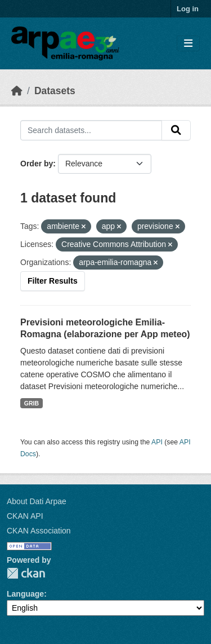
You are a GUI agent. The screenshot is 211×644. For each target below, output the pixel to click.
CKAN (26, 573)
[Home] (17, 91)
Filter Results (53, 281)
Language (25, 594)
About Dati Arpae (37, 501)
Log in (188, 9)
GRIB (32, 403)
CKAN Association (39, 531)
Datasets (55, 91)
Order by (37, 164)
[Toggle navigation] (188, 44)
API (157, 442)
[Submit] (176, 130)
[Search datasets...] (91, 130)
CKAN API (25, 516)
